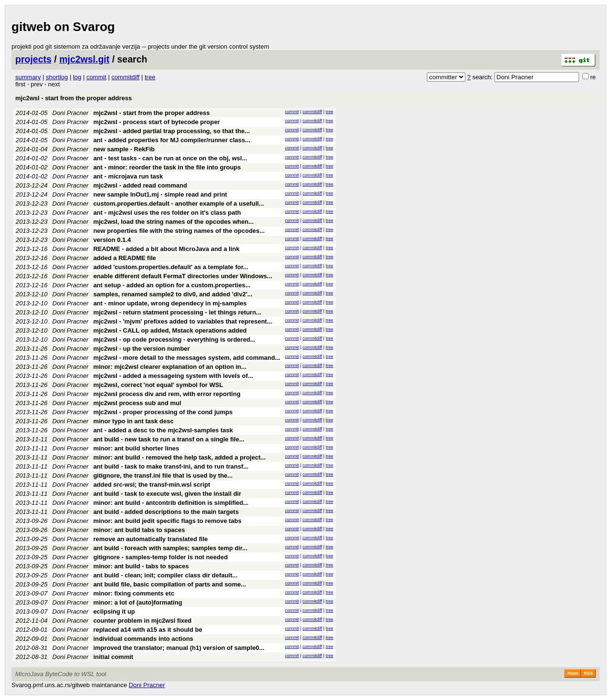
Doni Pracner (71, 113)
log (77, 77)
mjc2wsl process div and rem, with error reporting (167, 394)
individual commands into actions (143, 639)
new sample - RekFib (124, 149)
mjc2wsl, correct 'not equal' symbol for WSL (158, 385)
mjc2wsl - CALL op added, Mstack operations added (170, 330)
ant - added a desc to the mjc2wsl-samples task (163, 430)
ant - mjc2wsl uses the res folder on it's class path (167, 213)
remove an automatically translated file (150, 539)
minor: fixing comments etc (134, 593)
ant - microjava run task (128, 176)
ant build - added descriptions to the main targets (166, 512)
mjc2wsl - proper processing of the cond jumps (163, 412)
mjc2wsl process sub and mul (137, 403)
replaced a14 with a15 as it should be (147, 630)
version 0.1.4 (112, 240)
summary (28, 77)
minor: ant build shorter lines (136, 448)
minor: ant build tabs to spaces (139, 530)
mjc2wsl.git (84, 59)
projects (33, 59)
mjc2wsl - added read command (140, 185)
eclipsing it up (114, 611)
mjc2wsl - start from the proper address (74, 98)
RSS (588, 673)
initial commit (113, 657)
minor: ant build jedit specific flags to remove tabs (167, 521)
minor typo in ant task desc (133, 421)
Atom (573, 673)
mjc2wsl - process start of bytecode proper (156, 122)
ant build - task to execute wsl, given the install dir (167, 494)
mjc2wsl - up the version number (141, 349)
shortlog (57, 77)
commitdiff (125, 77)
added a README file (124, 258)
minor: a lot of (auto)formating (137, 602)
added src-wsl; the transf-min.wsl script (152, 485)
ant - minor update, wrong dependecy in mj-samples (170, 303)
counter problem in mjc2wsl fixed (142, 621)
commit (96, 77)
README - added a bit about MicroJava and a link (166, 249)
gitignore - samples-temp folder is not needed (160, 557)
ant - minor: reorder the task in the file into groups (167, 167)
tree (150, 77)
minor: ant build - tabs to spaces (141, 566)
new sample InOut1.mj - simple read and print (160, 194)
